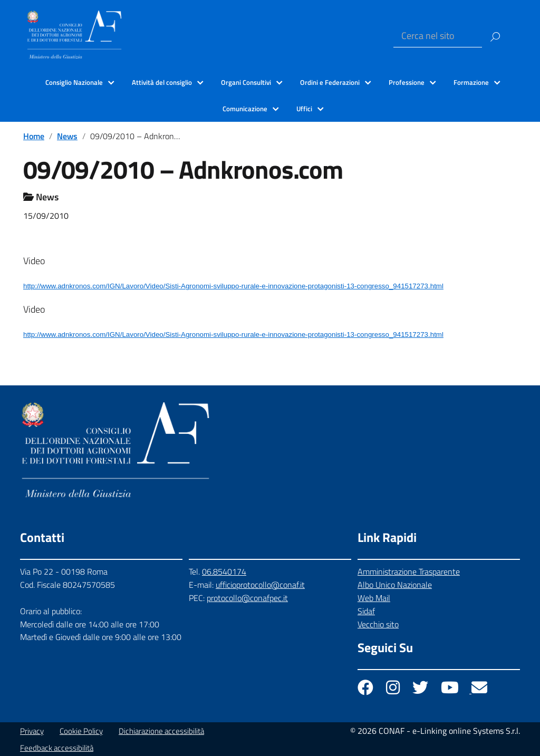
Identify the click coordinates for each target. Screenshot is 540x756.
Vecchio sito (378, 624)
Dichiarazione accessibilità (161, 731)
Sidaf (366, 611)
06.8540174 (224, 571)
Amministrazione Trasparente (409, 571)
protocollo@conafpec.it (247, 598)
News (67, 136)
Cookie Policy (81, 731)
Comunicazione (245, 109)
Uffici (304, 109)
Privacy (32, 731)
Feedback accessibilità (57, 748)
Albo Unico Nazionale (395, 585)
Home (34, 136)
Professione (407, 82)
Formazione (471, 82)
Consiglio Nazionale (74, 82)
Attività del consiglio (162, 82)
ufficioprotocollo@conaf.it (260, 585)
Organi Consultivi (246, 82)
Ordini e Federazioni (330, 82)
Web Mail (374, 598)
